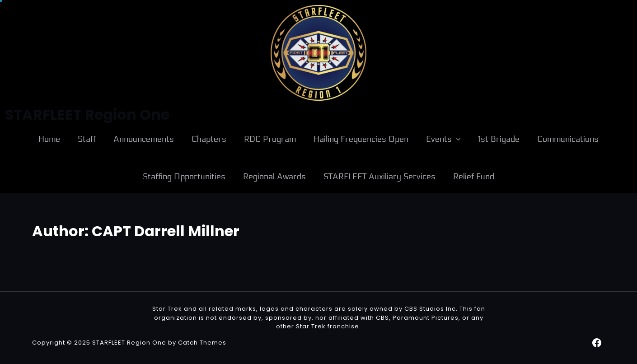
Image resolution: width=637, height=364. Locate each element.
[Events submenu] (458, 139)
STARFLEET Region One (129, 343)
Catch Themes (202, 343)
